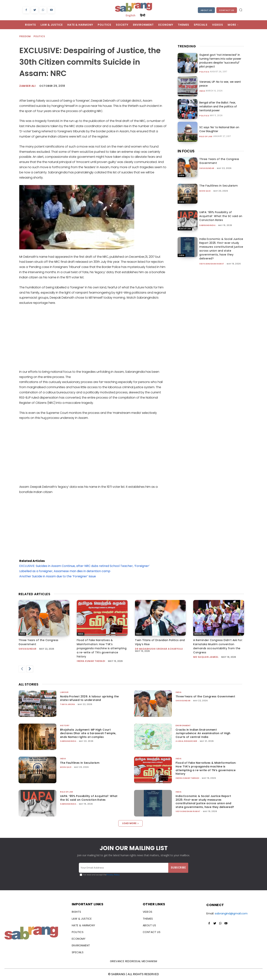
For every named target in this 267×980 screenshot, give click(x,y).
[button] (241, 10)
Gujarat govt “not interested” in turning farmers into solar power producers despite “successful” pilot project (220, 61)
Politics (39, 37)
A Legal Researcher (186, 741)
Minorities (200, 634)
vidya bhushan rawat (212, 264)
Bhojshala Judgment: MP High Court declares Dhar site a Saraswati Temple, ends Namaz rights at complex (88, 733)
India (202, 91)
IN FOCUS (186, 151)
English (131, 15)
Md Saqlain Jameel (206, 657)
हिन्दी (143, 15)
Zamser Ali (27, 86)
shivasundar (207, 168)
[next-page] (30, 669)
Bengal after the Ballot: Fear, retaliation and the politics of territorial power (218, 106)
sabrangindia (207, 225)
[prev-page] (22, 669)
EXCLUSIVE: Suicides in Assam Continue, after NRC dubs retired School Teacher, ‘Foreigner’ (84, 566)
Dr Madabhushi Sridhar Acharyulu (159, 649)
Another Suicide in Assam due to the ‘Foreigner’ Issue (58, 576)
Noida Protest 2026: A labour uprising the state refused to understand (89, 698)
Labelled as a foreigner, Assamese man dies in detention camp (65, 571)
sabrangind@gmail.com (231, 913)
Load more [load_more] (130, 823)
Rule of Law (206, 137)
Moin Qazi (205, 191)
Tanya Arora (68, 704)
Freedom (25, 37)
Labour (64, 692)
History (65, 726)
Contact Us (227, 10)
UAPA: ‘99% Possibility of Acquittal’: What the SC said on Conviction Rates (221, 216)
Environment (183, 726)
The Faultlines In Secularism (219, 186)
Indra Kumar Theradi (91, 661)
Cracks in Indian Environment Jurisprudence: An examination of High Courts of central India (203, 733)
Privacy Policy (113, 875)
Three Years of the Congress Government (205, 696)
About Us (206, 10)
